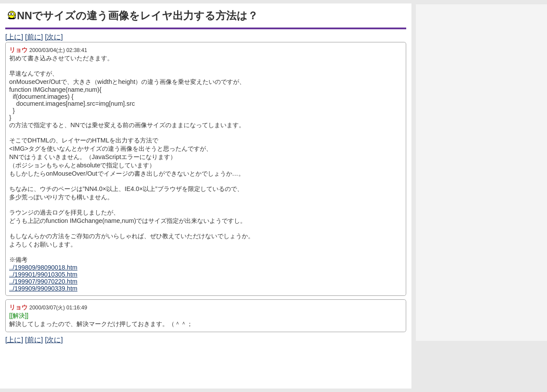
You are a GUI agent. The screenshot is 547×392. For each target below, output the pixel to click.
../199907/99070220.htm (43, 281)
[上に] (14, 37)
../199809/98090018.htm (43, 267)
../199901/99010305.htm (43, 274)
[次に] (54, 37)
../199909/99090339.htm (43, 288)
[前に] (34, 37)
